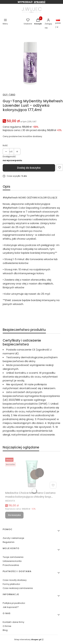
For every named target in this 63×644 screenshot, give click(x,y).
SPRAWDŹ (40, 2)
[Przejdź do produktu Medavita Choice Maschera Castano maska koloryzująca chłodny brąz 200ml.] (32, 473)
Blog (5, 630)
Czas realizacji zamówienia (18, 588)
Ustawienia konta (12, 561)
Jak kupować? (11, 607)
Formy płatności (11, 584)
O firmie (7, 626)
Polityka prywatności (14, 603)
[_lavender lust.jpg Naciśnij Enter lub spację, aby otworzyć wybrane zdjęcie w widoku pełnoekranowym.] (30, 63)
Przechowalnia (11, 565)
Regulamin (9, 542)
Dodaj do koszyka (29, 168)
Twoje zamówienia (13, 557)
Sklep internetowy (28, 639)
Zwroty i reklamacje (13, 538)
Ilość (5, 145)
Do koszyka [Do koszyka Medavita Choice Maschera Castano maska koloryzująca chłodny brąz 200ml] (14, 515)
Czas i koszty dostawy (15, 580)
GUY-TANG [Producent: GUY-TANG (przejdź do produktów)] (9, 95)
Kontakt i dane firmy (13, 622)
